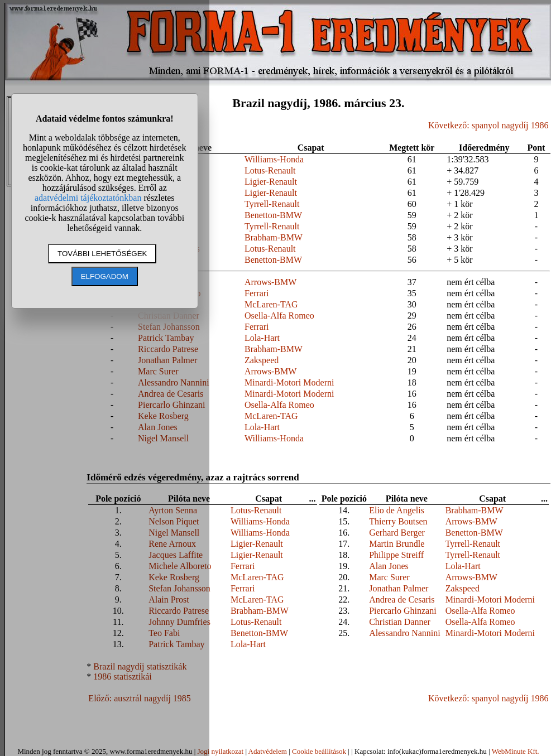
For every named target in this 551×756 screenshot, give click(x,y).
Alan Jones (389, 566)
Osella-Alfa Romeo (279, 316)
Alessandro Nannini (405, 633)
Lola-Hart (262, 338)
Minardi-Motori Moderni (289, 382)
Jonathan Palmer (399, 588)
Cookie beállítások (319, 751)
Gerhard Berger (397, 533)
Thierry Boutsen (398, 521)
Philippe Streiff (396, 555)
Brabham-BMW (274, 237)
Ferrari (257, 293)
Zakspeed (262, 360)
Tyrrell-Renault (272, 204)
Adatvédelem (268, 751)
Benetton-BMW (273, 215)
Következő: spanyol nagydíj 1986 (488, 125)
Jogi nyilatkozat (220, 751)
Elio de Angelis (397, 510)
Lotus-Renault (270, 170)
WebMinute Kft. (516, 751)
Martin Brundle (397, 544)
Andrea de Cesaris (402, 599)
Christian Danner (400, 622)
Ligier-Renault (271, 182)
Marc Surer (389, 577)
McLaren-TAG (271, 304)
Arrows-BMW (270, 282)
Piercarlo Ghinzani (403, 611)
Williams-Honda (274, 159)
